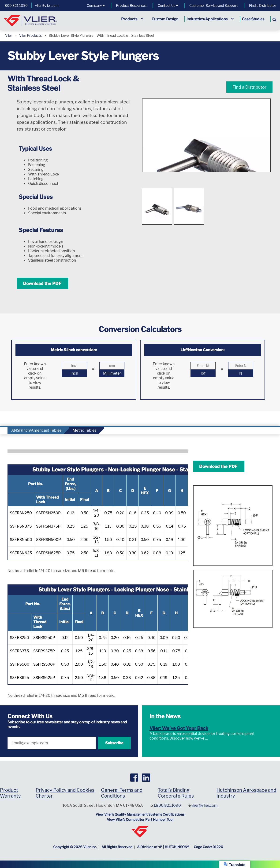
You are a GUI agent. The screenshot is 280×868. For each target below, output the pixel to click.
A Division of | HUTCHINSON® (163, 847)
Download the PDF (43, 283)
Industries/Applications (210, 19)
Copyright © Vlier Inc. (75, 847)
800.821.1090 (16, 6)
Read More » (219, 738)
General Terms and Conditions (122, 793)
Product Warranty (10, 793)
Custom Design (165, 19)
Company (96, 6)
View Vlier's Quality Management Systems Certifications (140, 814)
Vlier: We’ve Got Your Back (179, 728)
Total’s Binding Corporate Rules (176, 793)
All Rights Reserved (117, 847)
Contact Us (168, 6)
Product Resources (131, 6)
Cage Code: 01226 (208, 847)
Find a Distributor (263, 6)
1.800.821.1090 (167, 805)
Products (132, 19)
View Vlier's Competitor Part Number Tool (140, 820)
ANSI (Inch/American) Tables (36, 430)
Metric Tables (84, 430)
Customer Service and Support (214, 6)
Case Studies (253, 19)
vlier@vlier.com (47, 6)
